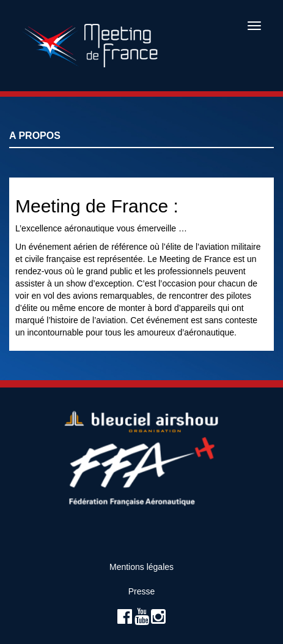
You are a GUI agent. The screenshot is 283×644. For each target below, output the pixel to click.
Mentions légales (141, 567)
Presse (142, 591)
